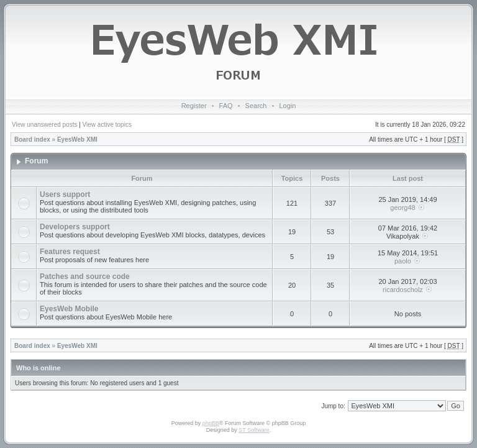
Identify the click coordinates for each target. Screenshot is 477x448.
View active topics (107, 125)
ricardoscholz (403, 290)
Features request (70, 252)
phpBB (211, 423)
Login (287, 106)
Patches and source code (85, 277)
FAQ (226, 106)
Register (194, 106)
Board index (32, 139)
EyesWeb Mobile (69, 309)
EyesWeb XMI (77, 139)
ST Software (254, 430)
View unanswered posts (44, 125)
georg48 (402, 208)
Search (256, 106)
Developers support (75, 227)
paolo (403, 261)
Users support (65, 194)
